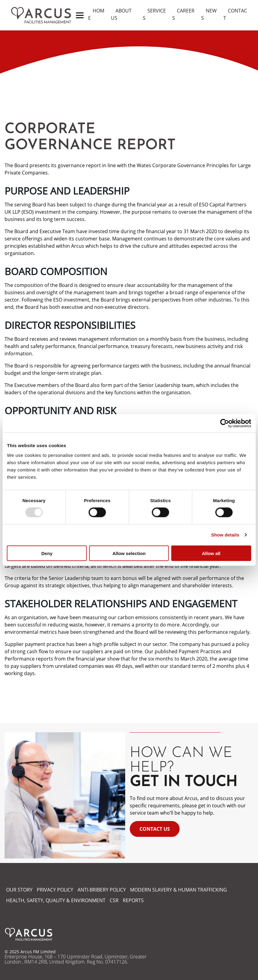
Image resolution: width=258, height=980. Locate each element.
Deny (47, 553)
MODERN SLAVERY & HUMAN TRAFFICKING (179, 890)
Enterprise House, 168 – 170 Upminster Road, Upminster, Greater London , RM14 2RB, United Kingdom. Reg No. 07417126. (76, 959)
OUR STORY (19, 890)
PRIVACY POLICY (55, 890)
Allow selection (129, 553)
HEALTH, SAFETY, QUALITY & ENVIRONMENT (56, 900)
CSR (114, 900)
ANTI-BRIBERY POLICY (102, 890)
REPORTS (133, 900)
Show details (225, 535)
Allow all (211, 553)
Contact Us (155, 829)
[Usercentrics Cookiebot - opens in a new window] (224, 423)
